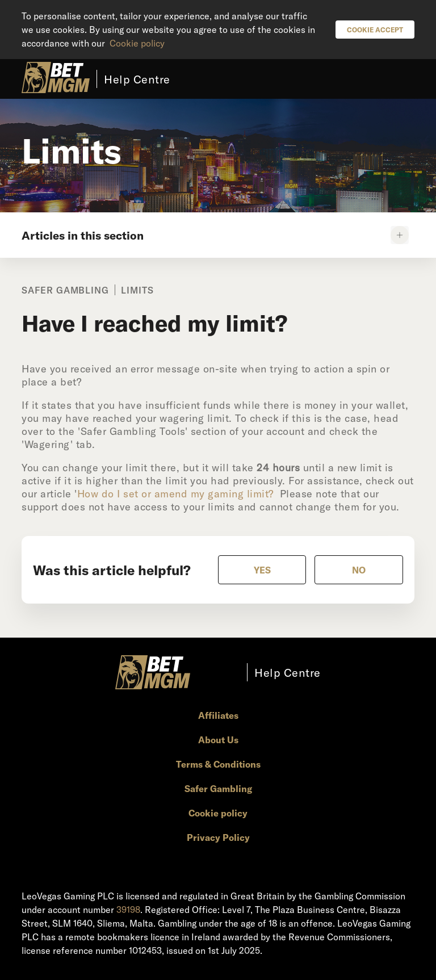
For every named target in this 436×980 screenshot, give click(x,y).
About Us (218, 740)
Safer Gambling (218, 788)
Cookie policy (137, 43)
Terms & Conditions (218, 764)
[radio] (262, 570)
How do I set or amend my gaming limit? (175, 493)
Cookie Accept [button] (375, 30)
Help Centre (137, 79)
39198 (128, 909)
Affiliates (218, 715)
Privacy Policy (218, 837)
